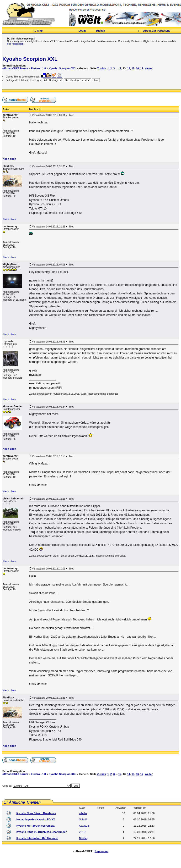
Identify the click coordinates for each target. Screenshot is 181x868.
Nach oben (9, 159)
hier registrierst (15, 44)
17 (142, 68)
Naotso (83, 838)
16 (137, 68)
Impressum (101, 851)
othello (83, 813)
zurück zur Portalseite (157, 31)
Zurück (102, 68)
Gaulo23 (84, 826)
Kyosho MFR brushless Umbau (36, 826)
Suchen (100, 31)
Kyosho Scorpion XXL (30, 59)
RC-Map (38, 31)
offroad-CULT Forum (15, 68)
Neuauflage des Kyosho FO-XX (36, 819)
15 (133, 68)
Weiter (149, 68)
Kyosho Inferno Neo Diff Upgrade (37, 838)
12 (120, 68)
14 (128, 68)
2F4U (82, 832)
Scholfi (83, 819)
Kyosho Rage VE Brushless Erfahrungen (42, 832)
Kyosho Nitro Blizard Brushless (36, 813)
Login (82, 31)
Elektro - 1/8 (38, 68)
